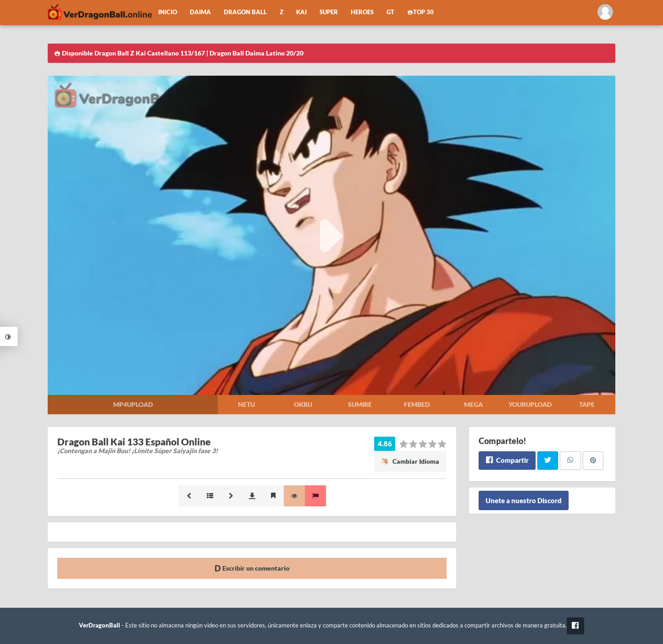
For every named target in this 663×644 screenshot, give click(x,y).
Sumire (360, 404)
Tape (587, 404)
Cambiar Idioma (410, 461)
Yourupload (530, 404)
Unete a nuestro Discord (524, 500)
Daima (200, 12)
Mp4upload (133, 404)
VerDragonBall (99, 625)
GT (390, 12)
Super (329, 12)
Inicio (168, 12)
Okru (303, 404)
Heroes (362, 12)
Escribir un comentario (252, 568)
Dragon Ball (245, 12)
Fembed (417, 404)
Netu (246, 404)
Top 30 (420, 12)
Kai (301, 12)
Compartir (507, 460)
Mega (473, 404)
